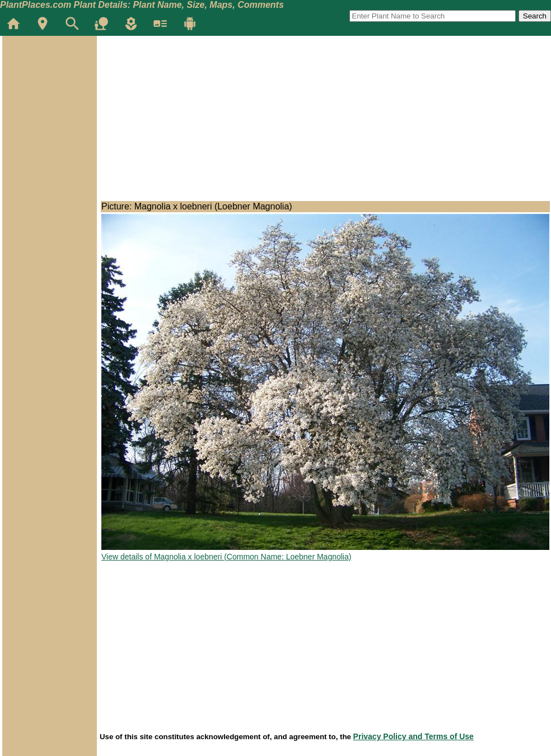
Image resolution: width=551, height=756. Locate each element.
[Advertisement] (49, 103)
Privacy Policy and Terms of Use (414, 736)
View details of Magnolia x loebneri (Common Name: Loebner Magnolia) (226, 557)
